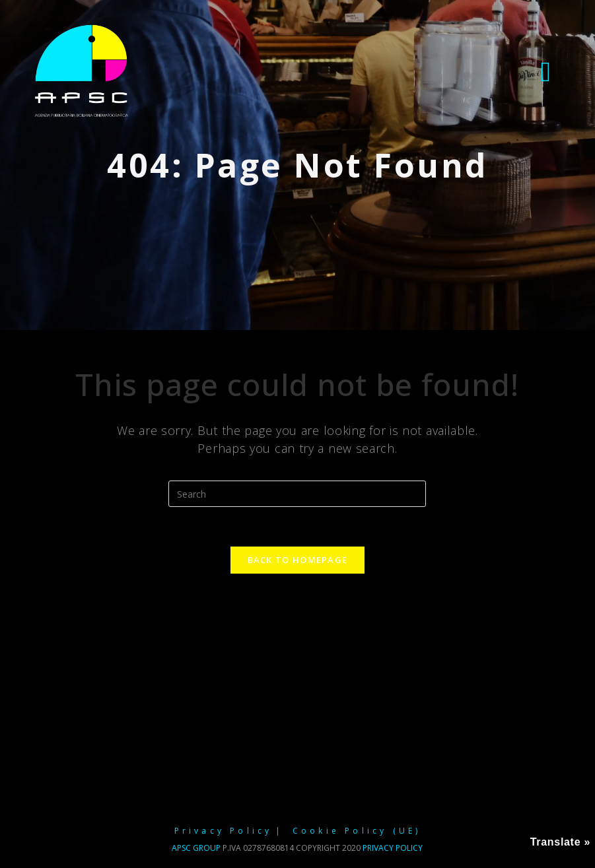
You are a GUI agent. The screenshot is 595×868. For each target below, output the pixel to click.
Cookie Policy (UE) (357, 831)
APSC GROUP (196, 848)
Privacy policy (393, 848)
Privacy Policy (224, 831)
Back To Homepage (298, 560)
